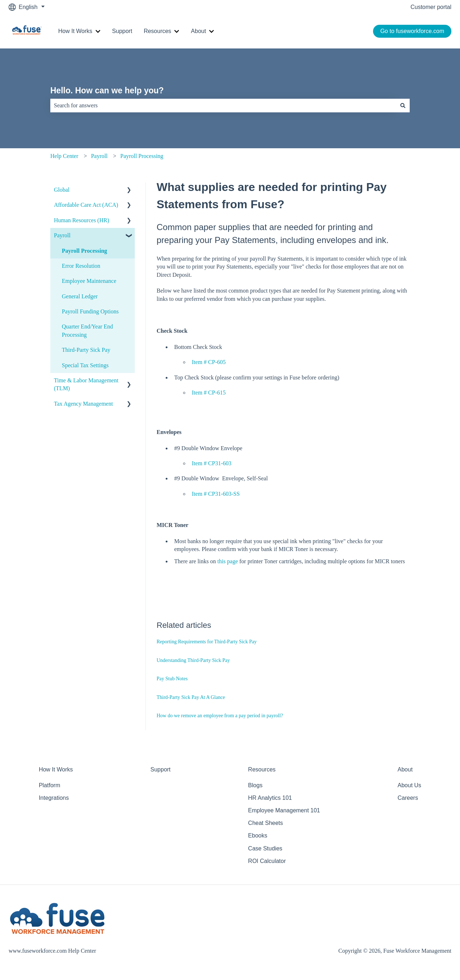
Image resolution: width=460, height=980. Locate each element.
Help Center (64, 156)
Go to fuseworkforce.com (412, 31)
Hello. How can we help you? (107, 90)
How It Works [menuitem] (56, 769)
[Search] (403, 106)
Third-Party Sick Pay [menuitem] (86, 350)
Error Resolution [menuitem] (81, 266)
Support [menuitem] (161, 769)
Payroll (99, 156)
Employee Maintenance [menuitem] (89, 281)
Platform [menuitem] (50, 785)
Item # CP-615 (209, 393)
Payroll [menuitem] (62, 235)
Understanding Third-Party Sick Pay (193, 660)
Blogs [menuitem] (255, 785)
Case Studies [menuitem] (265, 848)
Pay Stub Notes (172, 679)
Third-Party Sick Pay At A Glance (191, 697)
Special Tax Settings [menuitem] (85, 365)
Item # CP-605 (209, 362)
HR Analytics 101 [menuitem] (270, 798)
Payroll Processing (142, 156)
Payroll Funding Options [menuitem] (90, 311)
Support (122, 31)
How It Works (75, 31)
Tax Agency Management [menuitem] (83, 404)
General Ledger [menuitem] (80, 296)
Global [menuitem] (62, 190)
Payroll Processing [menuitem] (84, 251)
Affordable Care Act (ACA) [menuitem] (86, 205)
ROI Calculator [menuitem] (267, 861)
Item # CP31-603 (212, 463)
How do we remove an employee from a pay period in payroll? (220, 716)
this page (228, 561)
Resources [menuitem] (262, 769)
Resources (157, 31)
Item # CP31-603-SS (216, 494)
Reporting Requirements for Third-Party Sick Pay (207, 642)
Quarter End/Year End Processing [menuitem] (87, 330)
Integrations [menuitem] (54, 798)
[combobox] (223, 106)
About (198, 31)
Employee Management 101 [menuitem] (284, 810)
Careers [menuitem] (408, 798)
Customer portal (431, 7)
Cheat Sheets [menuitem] (265, 823)
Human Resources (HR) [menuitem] (82, 220)
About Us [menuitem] (409, 785)
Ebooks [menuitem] (257, 836)
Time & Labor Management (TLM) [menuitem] (86, 384)
